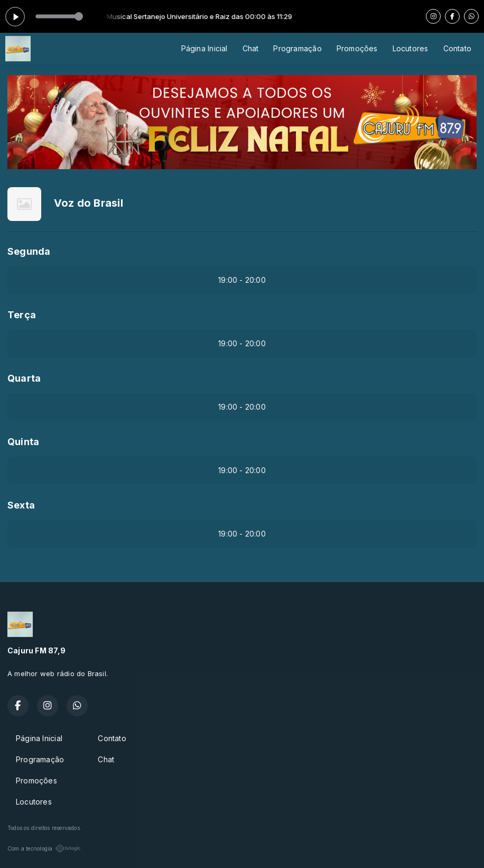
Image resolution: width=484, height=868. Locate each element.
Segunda (29, 251)
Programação (297, 48)
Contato (457, 48)
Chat (251, 48)
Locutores (411, 48)
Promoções (357, 48)
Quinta (23, 442)
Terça (22, 315)
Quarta (24, 378)
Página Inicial (204, 48)
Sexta (21, 505)
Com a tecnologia (44, 848)
